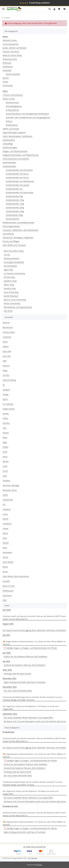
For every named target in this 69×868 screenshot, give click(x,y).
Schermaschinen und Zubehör (16, 159)
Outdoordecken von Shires (17, 177)
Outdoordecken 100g (15, 200)
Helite (5, 495)
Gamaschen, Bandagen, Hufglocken (18, 238)
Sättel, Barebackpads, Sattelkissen (18, 136)
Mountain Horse (10, 490)
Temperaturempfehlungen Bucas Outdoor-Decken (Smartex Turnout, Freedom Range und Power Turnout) (33, 698)
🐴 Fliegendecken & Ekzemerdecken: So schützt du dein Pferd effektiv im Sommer (34, 643)
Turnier (7, 255)
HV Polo (6, 375)
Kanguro (6, 390)
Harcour (6, 366)
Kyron (5, 399)
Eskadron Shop (10, 281)
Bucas (5, 571)
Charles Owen (9, 332)
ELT (4, 504)
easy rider (7, 351)
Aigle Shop (8, 270)
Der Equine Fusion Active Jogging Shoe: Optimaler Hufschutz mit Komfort (34, 630)
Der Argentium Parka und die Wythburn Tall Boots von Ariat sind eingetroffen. (31, 708)
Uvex (5, 476)
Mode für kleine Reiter (12, 55)
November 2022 (10, 687)
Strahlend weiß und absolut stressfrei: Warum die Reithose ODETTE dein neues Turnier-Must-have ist (34, 618)
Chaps (5, 82)
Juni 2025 (7, 653)
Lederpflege (8, 144)
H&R (5, 361)
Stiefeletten (8, 67)
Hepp (5, 370)
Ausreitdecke (8, 234)
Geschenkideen (10, 266)
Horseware (7, 552)
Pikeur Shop (9, 285)
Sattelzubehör (9, 140)
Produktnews (8, 732)
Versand (34, 858)
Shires (5, 557)
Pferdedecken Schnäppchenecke (18, 307)
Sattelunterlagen (10, 147)
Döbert (6, 346)
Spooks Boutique (11, 296)
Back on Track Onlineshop (15, 300)
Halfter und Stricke (11, 129)
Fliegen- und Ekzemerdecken (15, 151)
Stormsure (7, 595)
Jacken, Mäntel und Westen (15, 48)
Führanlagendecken (11, 226)
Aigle (5, 442)
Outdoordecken (9, 166)
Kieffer (6, 447)
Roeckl (5, 519)
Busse (5, 567)
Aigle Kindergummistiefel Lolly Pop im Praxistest (25, 682)
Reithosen (7, 63)
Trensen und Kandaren (13, 95)
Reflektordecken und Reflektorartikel (18, 222)
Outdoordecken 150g (15, 204)
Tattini (5, 418)
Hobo (5, 437)
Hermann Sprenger (11, 485)
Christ (5, 471)
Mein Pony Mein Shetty (14, 251)
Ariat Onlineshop (11, 292)
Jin (4, 385)
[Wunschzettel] (59, 9)
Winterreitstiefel (13, 74)
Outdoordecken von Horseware (19, 170)
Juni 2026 (7, 610)
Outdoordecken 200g (15, 207)
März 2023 (7, 670)
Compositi (7, 337)
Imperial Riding (9, 380)
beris (5, 548)
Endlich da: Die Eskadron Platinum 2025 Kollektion (26, 656)
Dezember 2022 (9, 678)
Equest (6, 433)
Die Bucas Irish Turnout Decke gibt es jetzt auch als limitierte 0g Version (35, 721)
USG (5, 428)
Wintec (6, 461)
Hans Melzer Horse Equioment (16, 576)
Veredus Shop (10, 288)
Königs (6, 394)
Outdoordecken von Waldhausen (20, 181)
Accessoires (8, 85)
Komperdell (8, 500)
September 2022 (10, 714)
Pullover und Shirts (11, 52)
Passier (6, 543)
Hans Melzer (8, 562)
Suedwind (7, 524)
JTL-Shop (39, 865)
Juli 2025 (6, 635)
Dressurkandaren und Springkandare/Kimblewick (27, 114)
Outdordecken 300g (14, 215)
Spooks (6, 413)
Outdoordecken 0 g (14, 189)
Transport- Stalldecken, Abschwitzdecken (21, 230)
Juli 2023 (6, 661)
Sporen (6, 78)
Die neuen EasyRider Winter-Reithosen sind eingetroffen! (28, 718)
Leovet (5, 528)
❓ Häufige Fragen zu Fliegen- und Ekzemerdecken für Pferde (30, 648)
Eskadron (7, 509)
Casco (5, 514)
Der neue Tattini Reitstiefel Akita (18, 691)
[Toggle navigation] (3, 8)
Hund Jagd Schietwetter (14, 262)
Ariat (5, 538)
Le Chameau (8, 404)
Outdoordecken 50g (14, 196)
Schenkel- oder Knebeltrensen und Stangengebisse (28, 117)
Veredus (6, 423)
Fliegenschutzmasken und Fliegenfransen (21, 155)
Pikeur (5, 533)
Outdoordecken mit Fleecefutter (20, 192)
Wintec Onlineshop (12, 303)
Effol (5, 600)
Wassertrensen (12, 102)
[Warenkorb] (64, 9)
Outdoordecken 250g (15, 211)
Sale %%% (8, 311)
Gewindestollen (9, 162)
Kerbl (5, 457)
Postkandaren (12, 125)
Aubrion (6, 323)
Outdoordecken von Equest (18, 185)
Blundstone (8, 327)
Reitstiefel (7, 70)
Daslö (5, 342)
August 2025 (8, 624)
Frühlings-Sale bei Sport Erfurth (18, 674)
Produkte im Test (10, 806)
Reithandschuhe (10, 59)
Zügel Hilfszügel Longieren (14, 132)
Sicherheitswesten (11, 44)
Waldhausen (8, 591)
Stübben (6, 481)
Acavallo (6, 581)
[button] (50, 9)
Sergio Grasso (9, 409)
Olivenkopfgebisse (14, 106)
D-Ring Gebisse (12, 110)
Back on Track (9, 586)
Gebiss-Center (9, 99)
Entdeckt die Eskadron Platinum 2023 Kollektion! (25, 665)
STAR (5, 452)
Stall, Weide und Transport (14, 245)
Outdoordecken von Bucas (17, 174)
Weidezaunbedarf (12, 258)
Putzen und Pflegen (11, 241)
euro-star (7, 356)
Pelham (9, 121)
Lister (5, 466)
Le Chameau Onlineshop (14, 273)
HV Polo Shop (9, 277)
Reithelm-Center (10, 40)
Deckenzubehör (13, 219)
